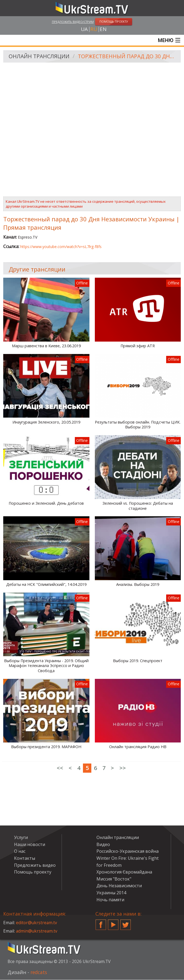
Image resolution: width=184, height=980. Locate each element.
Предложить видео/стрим (73, 22)
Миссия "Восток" (114, 879)
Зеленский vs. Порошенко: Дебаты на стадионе (138, 506)
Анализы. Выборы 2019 (138, 585)
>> (123, 768)
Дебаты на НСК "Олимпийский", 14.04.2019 (46, 585)
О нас (20, 851)
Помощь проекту (33, 872)
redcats (39, 972)
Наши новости (30, 845)
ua (84, 29)
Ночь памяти (110, 900)
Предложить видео (35, 865)
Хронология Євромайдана (124, 872)
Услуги (21, 838)
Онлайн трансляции (40, 57)
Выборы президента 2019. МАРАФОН (46, 747)
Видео (103, 845)
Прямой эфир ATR (138, 346)
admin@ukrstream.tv (37, 931)
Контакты (25, 858)
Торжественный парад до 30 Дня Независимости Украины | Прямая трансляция (128, 57)
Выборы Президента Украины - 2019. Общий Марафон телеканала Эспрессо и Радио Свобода (46, 666)
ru (94, 29)
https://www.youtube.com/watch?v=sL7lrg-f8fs (61, 247)
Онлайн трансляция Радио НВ (138, 747)
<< (60, 768)
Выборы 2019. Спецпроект (138, 661)
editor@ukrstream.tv (37, 923)
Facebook (101, 923)
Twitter (126, 923)
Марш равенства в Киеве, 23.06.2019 (46, 346)
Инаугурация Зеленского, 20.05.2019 (46, 422)
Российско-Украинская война (128, 851)
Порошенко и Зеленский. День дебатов (46, 504)
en (103, 29)
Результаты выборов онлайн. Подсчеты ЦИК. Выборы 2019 (138, 425)
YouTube (113, 923)
